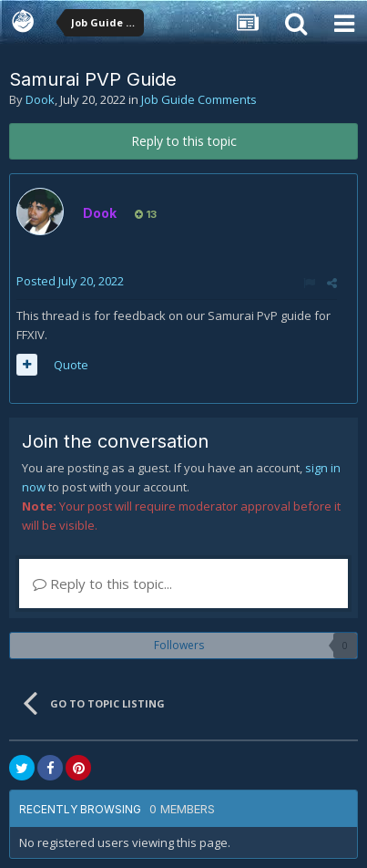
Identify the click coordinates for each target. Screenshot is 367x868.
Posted (70, 281)
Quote (71, 365)
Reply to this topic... (102, 584)
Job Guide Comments (199, 99)
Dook (40, 99)
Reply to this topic (184, 141)
